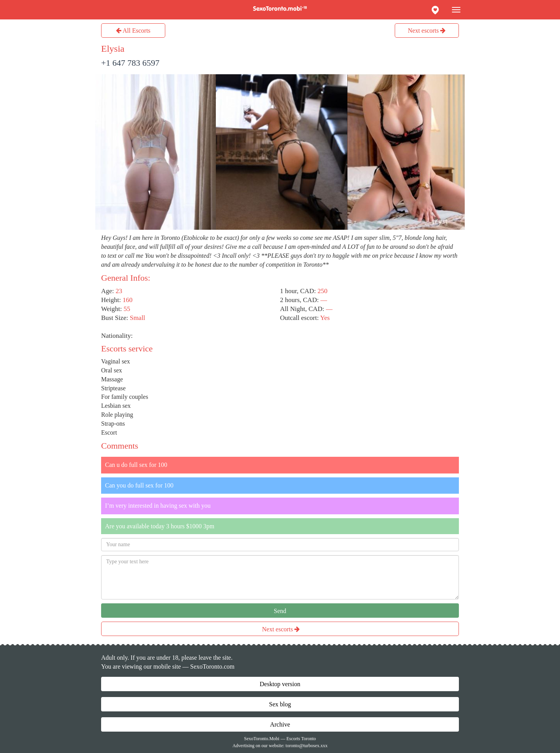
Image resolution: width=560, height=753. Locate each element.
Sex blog (280, 704)
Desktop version (280, 684)
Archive (280, 724)
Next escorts (427, 31)
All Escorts (133, 31)
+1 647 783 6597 (130, 63)
